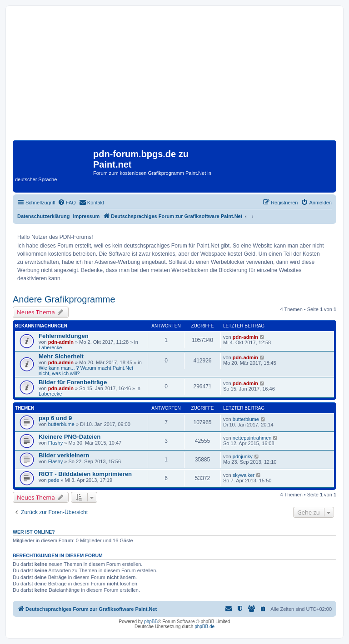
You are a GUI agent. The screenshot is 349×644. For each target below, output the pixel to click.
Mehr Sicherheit (61, 356)
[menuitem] (67, 203)
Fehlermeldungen (64, 336)
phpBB (151, 622)
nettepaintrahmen (252, 438)
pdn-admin (61, 342)
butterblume (61, 424)
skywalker (244, 475)
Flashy (55, 443)
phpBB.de (204, 627)
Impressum (87, 216)
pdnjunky (243, 456)
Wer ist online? (34, 532)
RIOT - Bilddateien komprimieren (85, 474)
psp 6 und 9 (55, 418)
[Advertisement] (174, 76)
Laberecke (50, 347)
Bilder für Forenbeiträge (73, 382)
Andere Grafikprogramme (64, 299)
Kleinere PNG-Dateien (70, 437)
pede (54, 480)
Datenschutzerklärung (44, 216)
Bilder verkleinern (64, 455)
